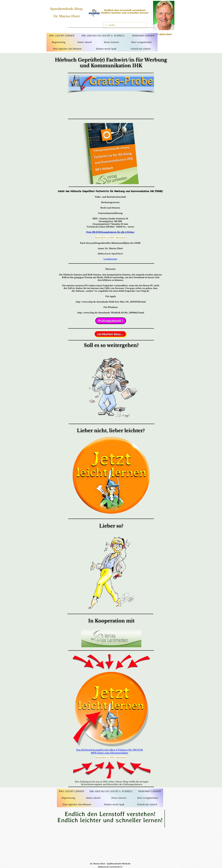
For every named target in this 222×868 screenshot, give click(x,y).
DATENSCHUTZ (116, 867)
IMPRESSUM (103, 867)
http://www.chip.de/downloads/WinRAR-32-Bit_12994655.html (111, 313)
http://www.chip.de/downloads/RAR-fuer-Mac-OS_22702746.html (111, 302)
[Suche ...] (125, 25)
